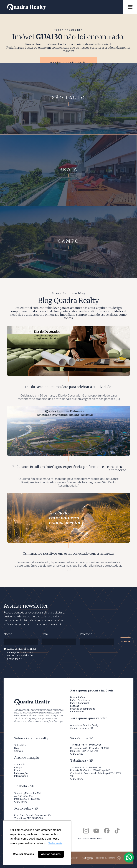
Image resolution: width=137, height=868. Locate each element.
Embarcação (21, 773)
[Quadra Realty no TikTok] (117, 831)
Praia (17, 770)
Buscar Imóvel (78, 697)
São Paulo (20, 764)
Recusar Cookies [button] (23, 854)
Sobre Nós (20, 745)
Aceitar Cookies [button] (51, 854)
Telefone (86, 634)
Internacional (21, 776)
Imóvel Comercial (79, 703)
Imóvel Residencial (80, 700)
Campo (18, 767)
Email (45, 634)
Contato (19, 751)
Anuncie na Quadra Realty (84, 725)
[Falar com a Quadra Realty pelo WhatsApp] (129, 857)
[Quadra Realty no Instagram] (86, 831)
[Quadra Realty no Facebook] (107, 831)
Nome (8, 634)
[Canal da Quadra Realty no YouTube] (96, 831)
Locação (75, 706)
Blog (17, 748)
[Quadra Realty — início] (63, 7)
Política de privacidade (90, 838)
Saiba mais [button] (55, 843)
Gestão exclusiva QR (82, 728)
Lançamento (77, 711)
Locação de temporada (83, 709)
